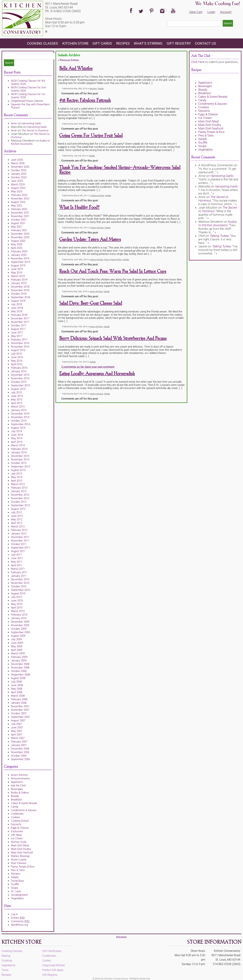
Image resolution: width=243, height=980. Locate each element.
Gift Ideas (16, 835)
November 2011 (20, 541)
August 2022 (18, 202)
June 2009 (17, 643)
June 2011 (17, 558)
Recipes (123, 43)
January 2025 (19, 174)
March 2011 (18, 569)
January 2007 (19, 745)
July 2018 (16, 304)
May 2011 (17, 562)
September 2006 (20, 759)
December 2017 (20, 318)
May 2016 (17, 361)
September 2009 (20, 632)
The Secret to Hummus (35, 130)
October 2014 (19, 421)
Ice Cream (17, 838)
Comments (20, 921)
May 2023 (17, 191)
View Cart (196, 12)
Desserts (16, 824)
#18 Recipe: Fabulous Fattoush (85, 100)
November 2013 (20, 459)
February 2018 (19, 315)
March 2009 (18, 653)
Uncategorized (19, 895)
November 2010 (20, 583)
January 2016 (19, 371)
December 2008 (20, 664)
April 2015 (17, 403)
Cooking (7, 961)
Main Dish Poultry (21, 849)
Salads (15, 877)
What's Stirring (148, 43)
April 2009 (17, 650)
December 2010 (20, 579)
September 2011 (20, 548)
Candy (15, 807)
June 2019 (17, 269)
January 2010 (19, 618)
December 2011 (20, 537)
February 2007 (19, 742)
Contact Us (205, 43)
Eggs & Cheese (20, 828)
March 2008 (18, 696)
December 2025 (20, 167)
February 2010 (19, 615)
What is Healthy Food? (79, 207)
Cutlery (47, 961)
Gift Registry (179, 43)
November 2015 (20, 378)
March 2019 (18, 276)
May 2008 (17, 689)
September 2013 (20, 467)
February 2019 (19, 280)
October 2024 (19, 177)
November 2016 (20, 347)
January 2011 (19, 576)
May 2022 (17, 206)
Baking (6, 956)
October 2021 (19, 220)
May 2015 (17, 400)
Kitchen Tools (19, 842)
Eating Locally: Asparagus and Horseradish (97, 374)
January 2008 (19, 703)
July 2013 (16, 474)
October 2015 (19, 382)
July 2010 (16, 597)
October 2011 (19, 544)
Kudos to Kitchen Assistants (30, 142)
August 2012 (18, 509)
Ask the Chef (18, 786)
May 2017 (17, 336)
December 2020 (20, 234)
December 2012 (20, 495)
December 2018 (20, 287)
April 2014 (17, 442)
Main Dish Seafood (22, 853)
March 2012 (18, 526)
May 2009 (17, 646)
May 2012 (17, 519)
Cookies (16, 817)
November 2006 (20, 752)
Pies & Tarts (18, 870)
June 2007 (17, 728)
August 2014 (18, 428)
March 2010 (18, 611)
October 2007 (19, 713)
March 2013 (18, 484)
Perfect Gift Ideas (53, 970)
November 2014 (20, 417)
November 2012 (20, 498)
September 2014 (20, 424)
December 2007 (20, 706)
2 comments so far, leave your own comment (88, 367)
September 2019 (20, 262)
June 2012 (17, 516)
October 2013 (19, 463)
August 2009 (18, 636)
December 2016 (20, 343)
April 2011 (17, 565)
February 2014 (19, 449)
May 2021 (17, 227)
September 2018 (20, 297)
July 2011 (16, 555)
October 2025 (19, 170)
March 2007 (18, 738)
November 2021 (20, 216)
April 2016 (17, 364)
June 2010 (17, 601)
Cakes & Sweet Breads (24, 803)
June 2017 (17, 333)
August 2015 (18, 389)
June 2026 (17, 160)
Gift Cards (102, 43)
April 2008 (17, 692)
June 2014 (17, 435)
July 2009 (16, 639)
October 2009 (19, 629)
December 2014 (20, 414)
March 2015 (18, 407)
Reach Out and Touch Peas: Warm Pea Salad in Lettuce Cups (113, 271)
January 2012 (19, 534)
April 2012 (17, 523)
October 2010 (19, 586)
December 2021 (20, 213)
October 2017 (19, 325)
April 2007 (17, 735)
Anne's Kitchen (19, 775)
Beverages (17, 789)
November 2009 (20, 625)
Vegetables (17, 898)
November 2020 (20, 237)
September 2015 (20, 385)
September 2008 (20, 675)
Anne (14, 123)
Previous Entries (68, 60)
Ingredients (8, 965)
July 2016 (16, 354)
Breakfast (16, 800)
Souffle (15, 884)
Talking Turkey (219, 236)
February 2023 (19, 195)
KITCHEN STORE (75, 43)
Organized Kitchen (54, 965)
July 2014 (16, 431)
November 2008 (20, 668)
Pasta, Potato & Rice (23, 867)
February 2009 (19, 657)
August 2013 (18, 470)
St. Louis (16, 891)
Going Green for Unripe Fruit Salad (91, 136)
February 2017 (19, 340)
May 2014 (17, 438)
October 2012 (19, 502)
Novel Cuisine (19, 860)
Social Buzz (17, 881)
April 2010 (17, 608)
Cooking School (20, 821)
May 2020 (17, 244)
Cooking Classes (43, 43)
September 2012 (20, 505)
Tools (5, 970)
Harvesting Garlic (31, 123)
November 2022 (20, 199)
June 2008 (17, 685)
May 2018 (17, 311)
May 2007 (17, 731)
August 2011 (18, 551)
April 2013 (17, 481)
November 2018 (20, 290)
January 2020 (19, 255)
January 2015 (19, 410)
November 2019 (20, 258)
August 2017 (18, 329)
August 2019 (18, 266)
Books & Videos (20, 793)
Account (226, 12)
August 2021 (18, 223)
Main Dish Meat (20, 845)
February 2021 (19, 230)
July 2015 (16, 392)
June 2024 (17, 181)
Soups (15, 888)
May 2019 (17, 273)
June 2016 (17, 357)
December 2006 (20, 749)
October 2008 (19, 671)
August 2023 (18, 188)
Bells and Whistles (76, 69)
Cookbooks (17, 814)
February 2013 (19, 488)
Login (211, 12)
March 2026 (18, 163)
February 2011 (19, 572)
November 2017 (20, 322)
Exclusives (17, 831)
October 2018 (19, 294)
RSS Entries (122, 937)
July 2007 (16, 724)
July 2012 (16, 512)
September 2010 (20, 590)
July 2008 (16, 682)
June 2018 (17, 308)
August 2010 (18, 594)
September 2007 (20, 717)
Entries (18, 918)
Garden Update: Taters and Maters (90, 240)
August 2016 (18, 350)
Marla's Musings (20, 856)
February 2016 (19, 368)
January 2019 (19, 283)
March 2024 (18, 184)
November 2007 (20, 710)
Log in (14, 914)
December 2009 (20, 622)
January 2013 (19, 491)
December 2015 (20, 375)
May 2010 (17, 604)
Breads (15, 796)
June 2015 (17, 396)
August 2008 (18, 678)
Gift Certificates (52, 951)
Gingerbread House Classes (27, 101)
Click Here (198, 62)
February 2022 (19, 209)
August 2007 (18, 720)
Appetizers (17, 782)
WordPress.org (19, 925)
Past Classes (19, 863)
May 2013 (17, 477)
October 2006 (19, 756)
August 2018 (18, 301)
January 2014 (19, 452)
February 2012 (19, 530)
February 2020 (19, 251)
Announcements (20, 778)
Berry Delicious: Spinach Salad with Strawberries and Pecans (113, 338)
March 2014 (18, 445)
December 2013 (20, 456)
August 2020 (18, 241)
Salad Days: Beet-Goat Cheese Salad (91, 303)
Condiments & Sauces (24, 810)
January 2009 (19, 661)
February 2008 (19, 699)
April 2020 (17, 248)
